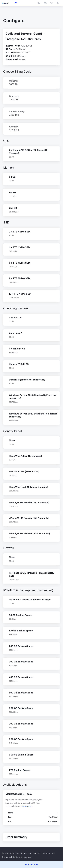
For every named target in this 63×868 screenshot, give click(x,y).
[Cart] (39, 3)
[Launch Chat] (45, 3)
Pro (31, 821)
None (31, 813)
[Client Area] (58, 3)
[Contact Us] (52, 3)
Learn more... (26, 806)
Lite (31, 817)
